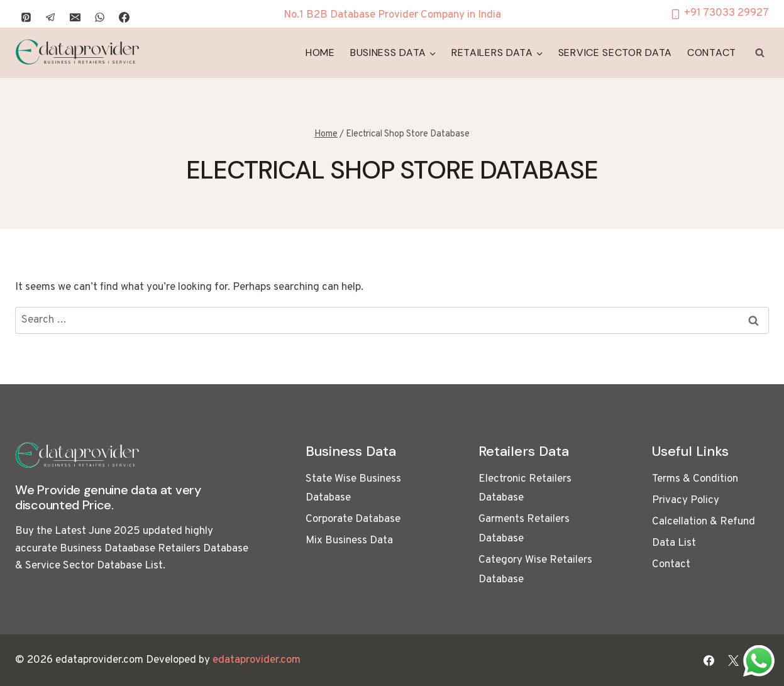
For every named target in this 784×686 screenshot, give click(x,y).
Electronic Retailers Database (525, 489)
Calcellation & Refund (704, 522)
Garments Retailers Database (524, 529)
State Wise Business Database (353, 489)
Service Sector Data (615, 53)
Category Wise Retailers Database (535, 570)
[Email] (75, 17)
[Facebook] (124, 17)
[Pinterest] (26, 17)
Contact (712, 53)
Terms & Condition (695, 479)
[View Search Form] (759, 53)
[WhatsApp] (99, 17)
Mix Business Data (349, 541)
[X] (734, 660)
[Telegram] (50, 17)
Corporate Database (353, 519)
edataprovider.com (257, 660)
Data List (674, 543)
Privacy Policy (686, 501)
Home (320, 53)
